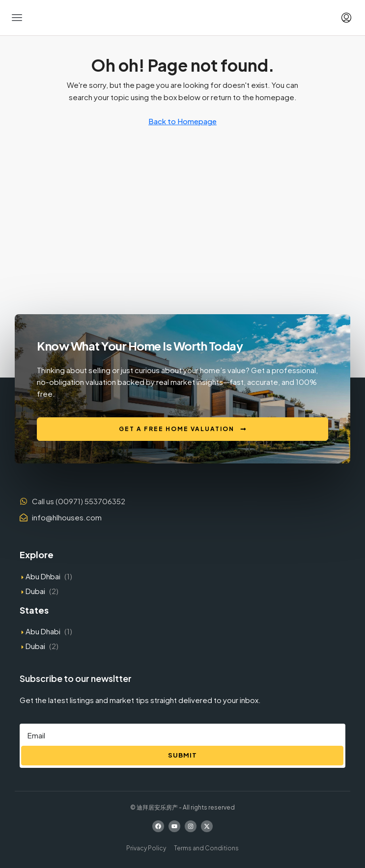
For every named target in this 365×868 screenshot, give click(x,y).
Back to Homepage (182, 121)
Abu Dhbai (43, 576)
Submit (182, 755)
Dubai (35, 591)
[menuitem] (346, 18)
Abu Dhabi (43, 631)
